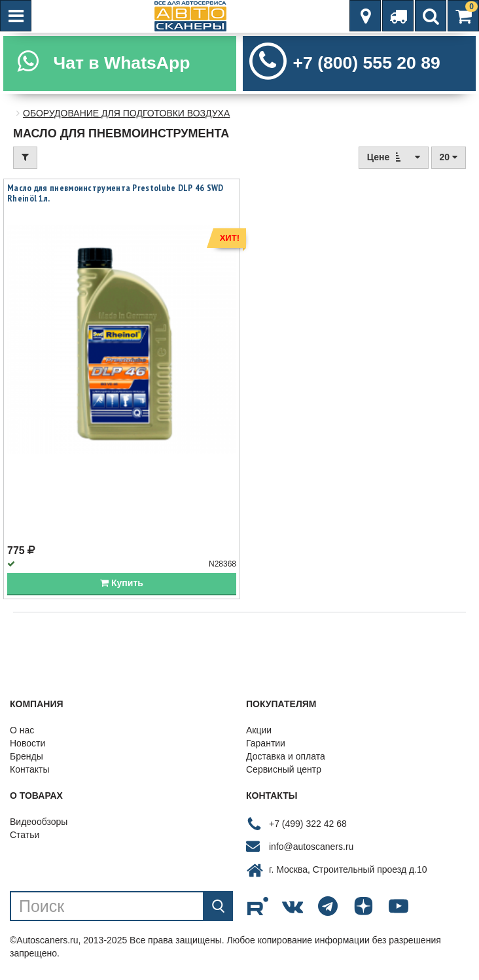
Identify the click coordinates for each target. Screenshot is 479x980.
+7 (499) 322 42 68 (308, 824)
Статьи (25, 835)
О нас (22, 730)
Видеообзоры (39, 822)
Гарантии (266, 743)
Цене (394, 157)
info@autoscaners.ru (311, 847)
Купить (122, 583)
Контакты (29, 769)
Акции (259, 730)
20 (449, 157)
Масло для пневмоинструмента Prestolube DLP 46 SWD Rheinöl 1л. (115, 193)
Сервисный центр (284, 769)
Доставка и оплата (286, 756)
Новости (27, 743)
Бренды (27, 756)
